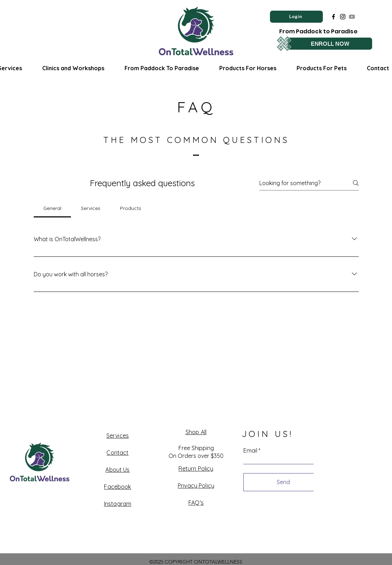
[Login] (296, 17)
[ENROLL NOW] (330, 44)
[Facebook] (333, 17)
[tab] (53, 208)
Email (250, 450)
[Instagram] (343, 17)
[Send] (283, 482)
